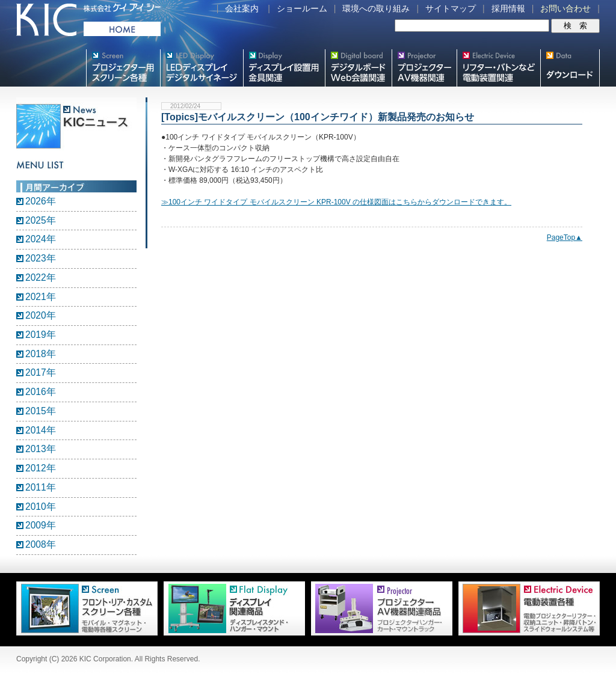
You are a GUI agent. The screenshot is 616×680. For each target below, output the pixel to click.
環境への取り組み (376, 8)
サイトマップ (451, 8)
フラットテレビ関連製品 (284, 68)
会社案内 (242, 8)
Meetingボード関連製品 (358, 68)
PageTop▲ (565, 237)
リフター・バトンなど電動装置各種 (498, 68)
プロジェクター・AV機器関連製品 (424, 68)
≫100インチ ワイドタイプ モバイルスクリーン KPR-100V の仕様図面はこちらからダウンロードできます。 (336, 202)
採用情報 (508, 8)
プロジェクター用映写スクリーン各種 (123, 68)
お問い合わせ (565, 8)
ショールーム (302, 8)
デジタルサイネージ (202, 68)
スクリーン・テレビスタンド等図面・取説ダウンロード (570, 68)
